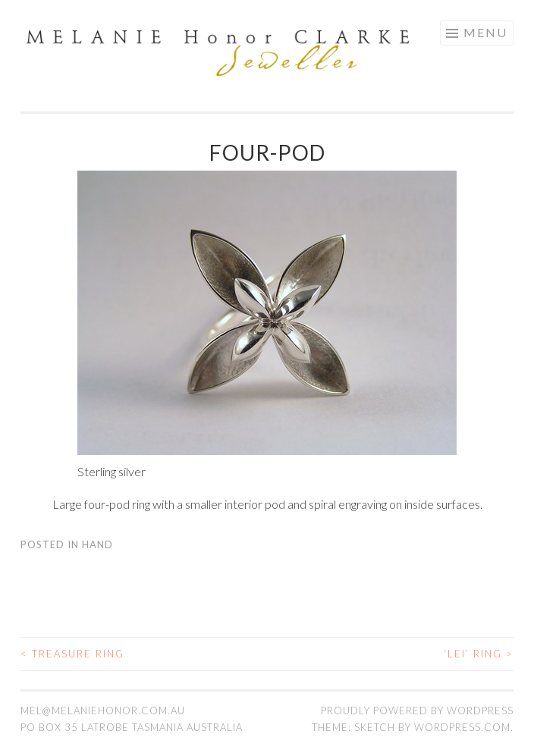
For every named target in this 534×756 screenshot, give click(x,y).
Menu (485, 32)
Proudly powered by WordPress (417, 711)
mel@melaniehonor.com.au (103, 711)
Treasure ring (72, 654)
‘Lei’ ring (479, 654)
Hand (97, 544)
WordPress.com (462, 727)
